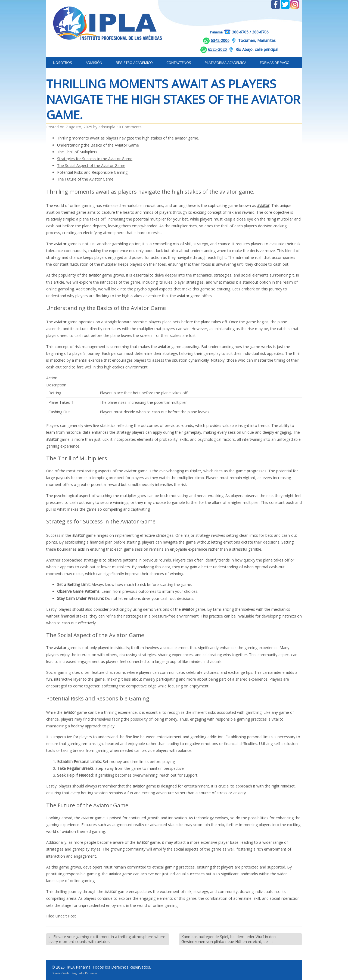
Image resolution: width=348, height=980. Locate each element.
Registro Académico (134, 63)
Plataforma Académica (226, 63)
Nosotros (63, 63)
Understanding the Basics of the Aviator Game (98, 145)
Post (72, 916)
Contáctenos (179, 63)
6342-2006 (220, 40)
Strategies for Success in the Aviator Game (95, 159)
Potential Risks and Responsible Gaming (92, 172)
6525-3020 (217, 49)
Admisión (94, 63)
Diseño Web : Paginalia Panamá (74, 973)
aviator (263, 205)
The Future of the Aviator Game (85, 179)
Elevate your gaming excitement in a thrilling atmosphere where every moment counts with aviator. (107, 939)
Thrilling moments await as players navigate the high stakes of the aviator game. (128, 138)
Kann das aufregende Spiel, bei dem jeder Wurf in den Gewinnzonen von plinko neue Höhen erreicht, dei (229, 939)
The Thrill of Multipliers (77, 152)
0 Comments (130, 127)
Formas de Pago (275, 63)
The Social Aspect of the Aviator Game (91, 165)
